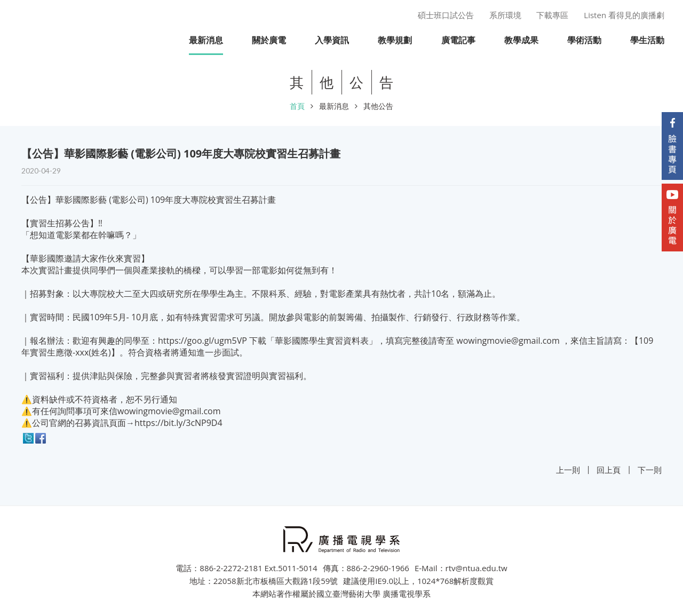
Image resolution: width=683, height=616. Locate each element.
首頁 (297, 106)
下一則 (650, 470)
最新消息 (334, 106)
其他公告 (378, 106)
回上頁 (609, 470)
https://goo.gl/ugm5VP (202, 341)
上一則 (568, 470)
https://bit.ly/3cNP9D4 (178, 423)
